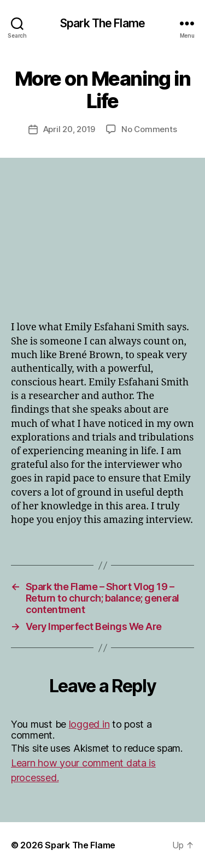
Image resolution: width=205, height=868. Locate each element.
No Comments (149, 129)
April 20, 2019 (69, 129)
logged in (89, 724)
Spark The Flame (102, 23)
